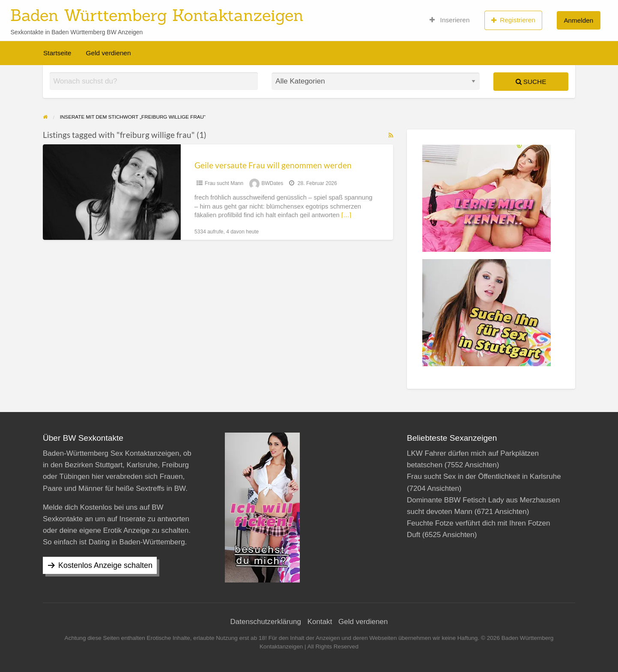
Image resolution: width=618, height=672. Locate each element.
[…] (346, 215)
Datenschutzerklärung (266, 622)
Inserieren (450, 20)
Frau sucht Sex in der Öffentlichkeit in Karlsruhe (484, 476)
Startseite (57, 53)
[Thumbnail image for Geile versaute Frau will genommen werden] (112, 192)
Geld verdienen (108, 53)
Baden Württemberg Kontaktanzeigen (157, 15)
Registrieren (513, 20)
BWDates (273, 183)
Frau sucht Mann (224, 183)
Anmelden (578, 20)
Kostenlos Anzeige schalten (105, 565)
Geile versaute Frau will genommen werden (273, 165)
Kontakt (320, 622)
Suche (531, 82)
